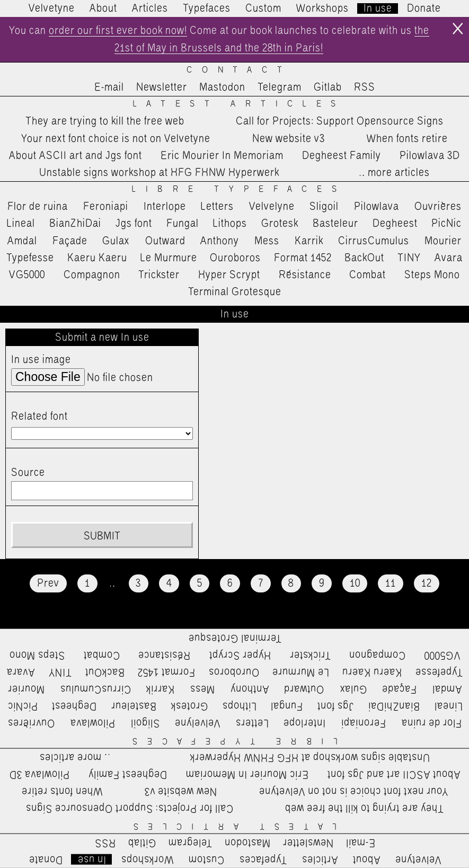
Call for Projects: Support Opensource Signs (340, 121)
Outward (165, 241)
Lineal (21, 224)
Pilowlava (377, 207)
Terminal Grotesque (235, 292)
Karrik (309, 241)
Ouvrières (438, 207)
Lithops (230, 224)
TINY (409, 258)
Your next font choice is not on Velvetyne (116, 139)
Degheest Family (342, 156)
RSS (365, 87)
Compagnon (92, 275)
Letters (217, 207)
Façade (70, 241)
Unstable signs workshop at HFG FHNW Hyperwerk (159, 173)
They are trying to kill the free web (105, 121)
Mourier (443, 241)
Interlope (165, 207)
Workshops (322, 8)
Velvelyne (272, 207)
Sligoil (324, 207)
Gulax (116, 241)
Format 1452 (303, 258)
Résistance (305, 275)
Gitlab (328, 87)
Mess (267, 241)
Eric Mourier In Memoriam (222, 156)
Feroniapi (106, 207)
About (103, 8)
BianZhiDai (75, 224)
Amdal (22, 241)
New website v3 (289, 139)
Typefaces (207, 8)
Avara (449, 258)
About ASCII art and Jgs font (76, 156)
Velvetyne (52, 8)
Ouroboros (235, 258)
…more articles (394, 173)
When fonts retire (407, 139)
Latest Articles (240, 104)
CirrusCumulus (374, 241)
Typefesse (30, 258)
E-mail (109, 87)
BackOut (364, 258)
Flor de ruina (38, 207)
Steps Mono (432, 275)
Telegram (280, 87)
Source (28, 473)
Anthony (220, 241)
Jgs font (134, 224)
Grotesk (280, 224)
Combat (368, 275)
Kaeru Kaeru (97, 258)
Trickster (159, 275)
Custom (263, 8)
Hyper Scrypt (229, 275)
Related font (39, 417)
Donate (424, 8)
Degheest (395, 224)
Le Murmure (169, 258)
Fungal (183, 224)
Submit (102, 536)
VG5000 (27, 275)
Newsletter (162, 87)
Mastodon (222, 87)
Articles (150, 8)
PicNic (446, 224)
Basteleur (335, 224)
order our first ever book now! (118, 31)
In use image (41, 360)
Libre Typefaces (239, 189)
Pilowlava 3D (430, 156)
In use (378, 8)
